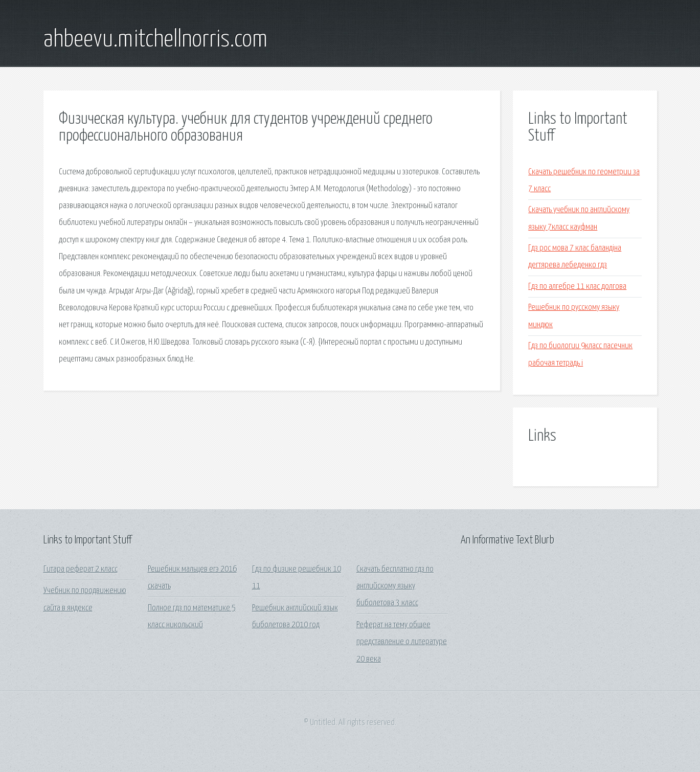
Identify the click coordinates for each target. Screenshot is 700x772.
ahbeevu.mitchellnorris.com (155, 40)
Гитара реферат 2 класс (81, 569)
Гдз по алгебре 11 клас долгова (577, 287)
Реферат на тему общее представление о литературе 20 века (402, 642)
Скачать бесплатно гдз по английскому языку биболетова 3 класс (395, 586)
